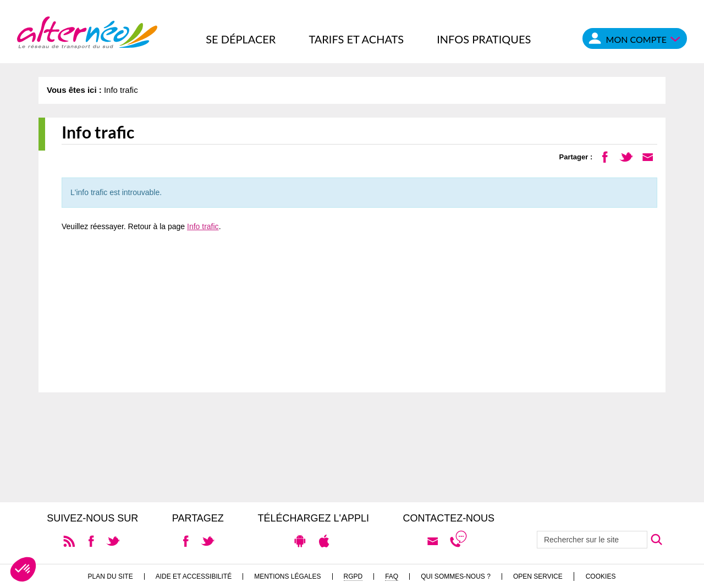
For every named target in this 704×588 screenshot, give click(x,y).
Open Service (538, 576)
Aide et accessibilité (194, 576)
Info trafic (203, 226)
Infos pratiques (484, 39)
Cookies (601, 576)
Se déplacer (241, 39)
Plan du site (111, 576)
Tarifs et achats (356, 39)
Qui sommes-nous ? (456, 576)
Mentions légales (287, 576)
